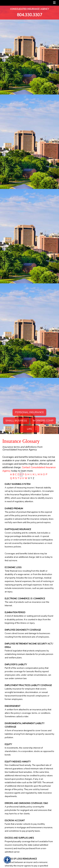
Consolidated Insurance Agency (30, 9)
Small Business (16, 421)
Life (29, 429)
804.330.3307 (30, 15)
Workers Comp (43, 421)
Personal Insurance (29, 412)
